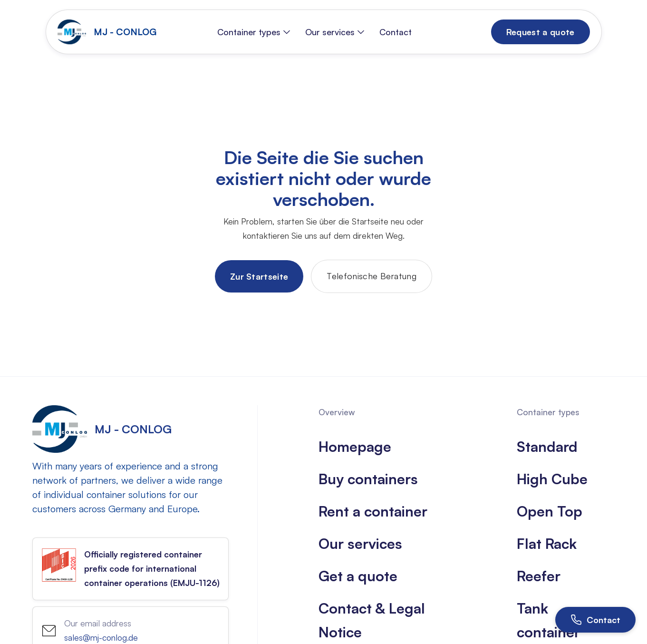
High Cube (552, 479)
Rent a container (373, 511)
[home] (109, 32)
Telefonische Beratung (372, 276)
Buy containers (368, 479)
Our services (360, 543)
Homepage (355, 446)
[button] (254, 32)
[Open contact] (595, 620)
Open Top (550, 511)
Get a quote (358, 576)
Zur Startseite (259, 276)
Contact (396, 32)
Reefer (539, 576)
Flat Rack (547, 543)
